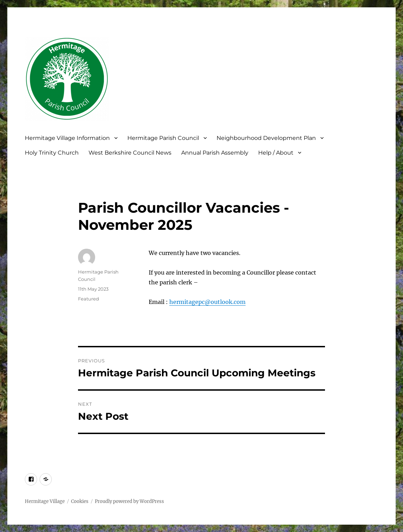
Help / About (276, 153)
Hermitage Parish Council (163, 138)
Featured (89, 299)
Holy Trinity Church (52, 153)
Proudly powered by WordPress (129, 501)
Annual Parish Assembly (215, 153)
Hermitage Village (45, 501)
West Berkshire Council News (130, 153)
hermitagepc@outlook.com (207, 302)
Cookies (80, 501)
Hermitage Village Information (67, 138)
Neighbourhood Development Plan (266, 138)
